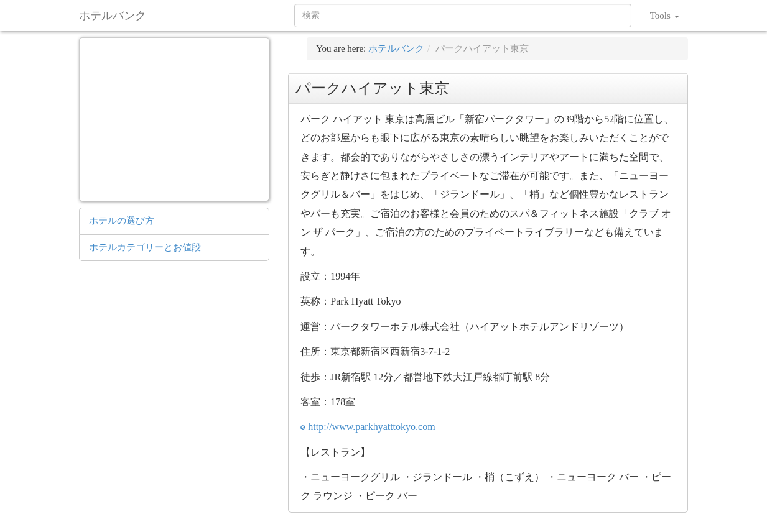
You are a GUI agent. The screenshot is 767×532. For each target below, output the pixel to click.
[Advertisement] (175, 117)
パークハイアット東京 (482, 48)
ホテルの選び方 (122, 221)
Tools (665, 16)
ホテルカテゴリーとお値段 (145, 247)
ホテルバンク (113, 16)
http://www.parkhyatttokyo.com (371, 427)
